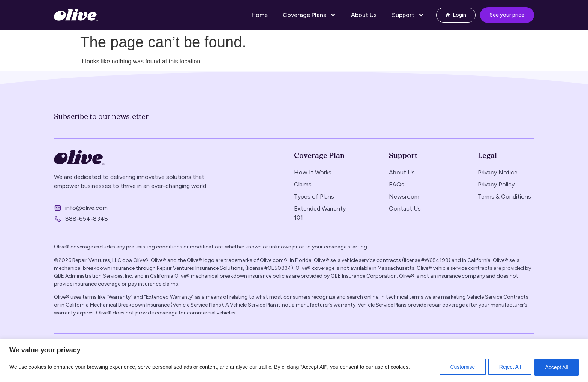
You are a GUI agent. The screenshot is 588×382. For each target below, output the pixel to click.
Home (260, 15)
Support (408, 15)
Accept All (556, 367)
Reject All (509, 367)
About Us (364, 15)
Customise (461, 367)
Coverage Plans (309, 15)
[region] (294, 360)
